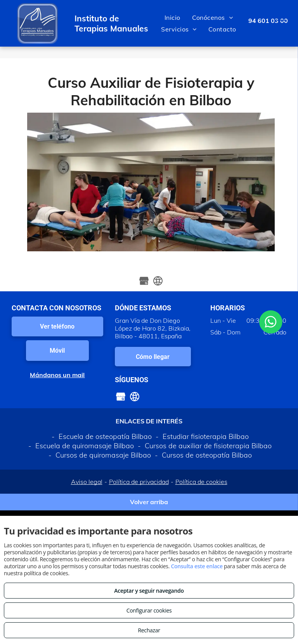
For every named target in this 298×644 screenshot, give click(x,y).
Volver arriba (149, 502)
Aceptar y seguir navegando (149, 591)
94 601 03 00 (268, 21)
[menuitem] (172, 17)
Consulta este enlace (197, 566)
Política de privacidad (139, 482)
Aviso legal (87, 482)
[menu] (281, 23)
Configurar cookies (149, 610)
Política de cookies (201, 482)
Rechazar (149, 630)
